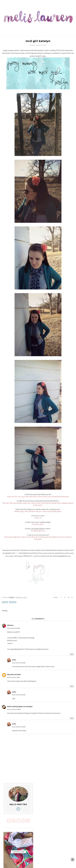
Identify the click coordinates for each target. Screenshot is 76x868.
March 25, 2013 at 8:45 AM (14, 628)
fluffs (17, 553)
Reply (72, 654)
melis (14, 660)
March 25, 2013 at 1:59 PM (13, 677)
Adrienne (10, 625)
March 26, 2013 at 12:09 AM (19, 663)
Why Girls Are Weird (14, 674)
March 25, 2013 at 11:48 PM (14, 709)
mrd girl (13, 602)
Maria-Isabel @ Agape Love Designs (20, 706)
